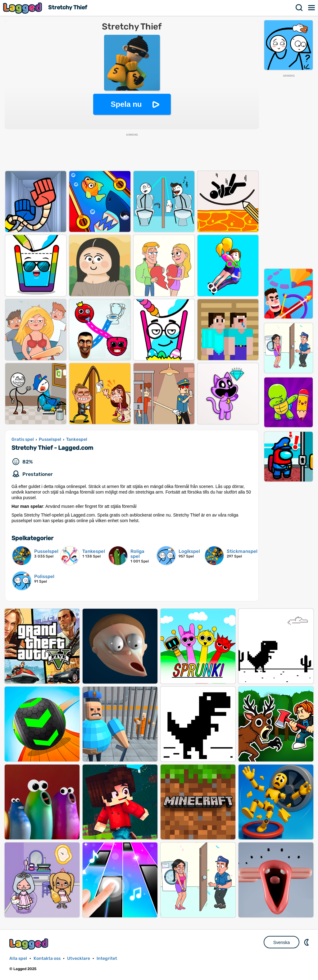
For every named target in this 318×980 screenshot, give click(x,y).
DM (307, 942)
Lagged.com (30, 944)
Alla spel (18, 958)
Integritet (107, 958)
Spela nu (126, 104)
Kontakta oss (47, 958)
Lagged (23, 8)
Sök (299, 8)
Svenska (282, 942)
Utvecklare (79, 958)
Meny (312, 8)
